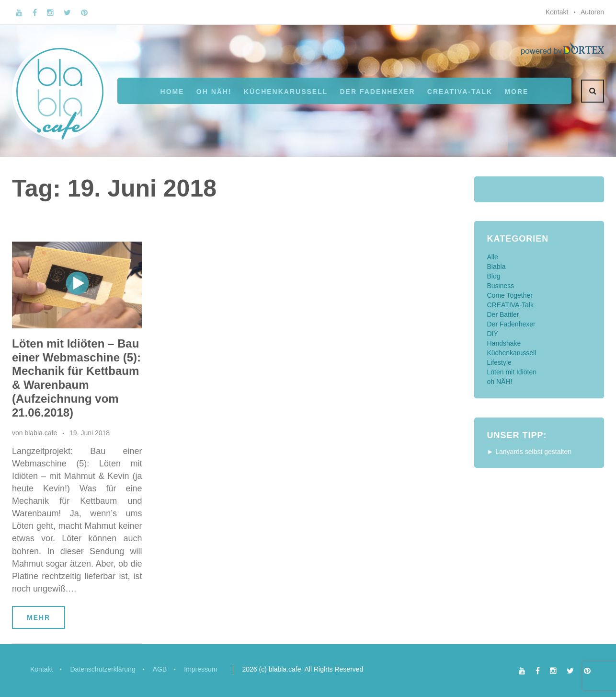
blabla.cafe (41, 433)
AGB (160, 669)
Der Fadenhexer (377, 92)
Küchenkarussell (286, 92)
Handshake (504, 343)
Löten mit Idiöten (512, 372)
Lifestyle (499, 362)
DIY (493, 334)
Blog (494, 276)
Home (172, 92)
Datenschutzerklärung (103, 669)
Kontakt (557, 12)
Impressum (200, 669)
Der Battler (503, 314)
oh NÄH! (214, 92)
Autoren (592, 12)
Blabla (496, 267)
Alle (493, 257)
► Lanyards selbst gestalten (530, 452)
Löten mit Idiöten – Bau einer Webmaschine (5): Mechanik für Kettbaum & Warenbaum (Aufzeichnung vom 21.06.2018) (76, 378)
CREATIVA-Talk (460, 92)
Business (501, 286)
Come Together (510, 295)
